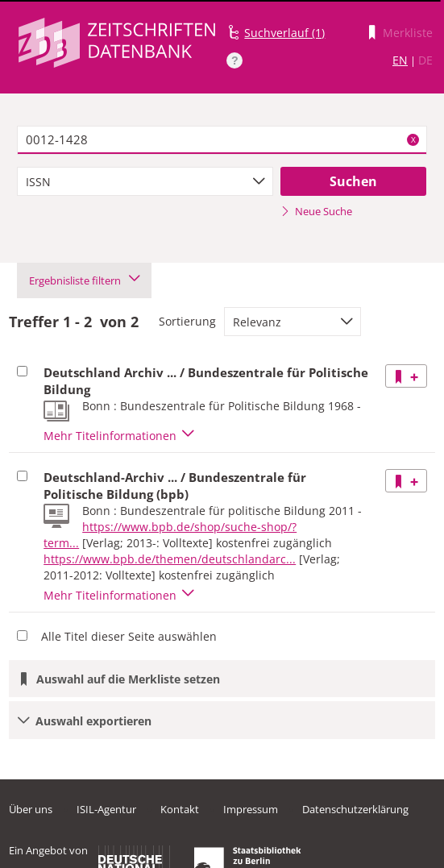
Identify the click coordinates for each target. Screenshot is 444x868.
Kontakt (180, 809)
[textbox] (222, 140)
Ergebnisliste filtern (84, 280)
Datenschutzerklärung (355, 809)
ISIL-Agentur (106, 809)
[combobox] (145, 181)
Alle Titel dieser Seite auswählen (129, 636)
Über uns (31, 809)
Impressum (251, 809)
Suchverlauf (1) (284, 33)
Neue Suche (316, 211)
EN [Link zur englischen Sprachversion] (400, 60)
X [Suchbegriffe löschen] (413, 139)
